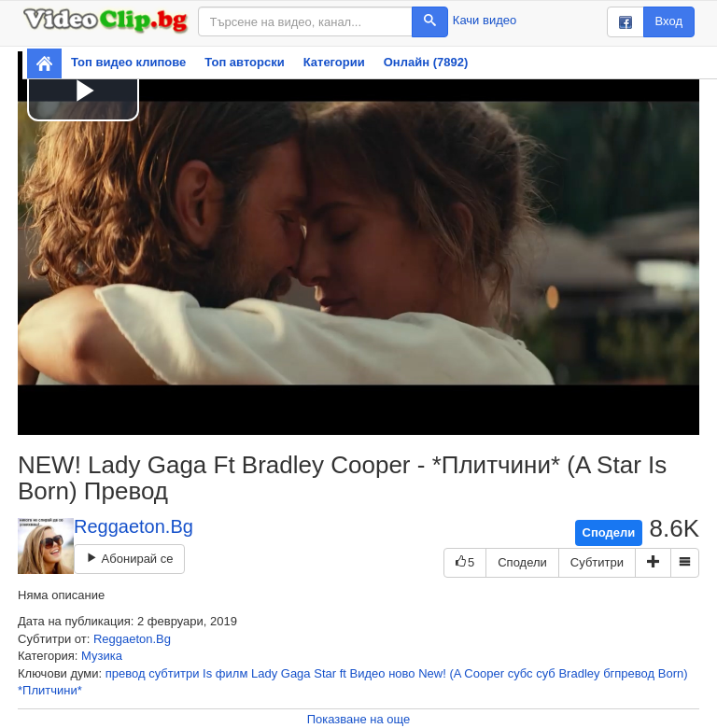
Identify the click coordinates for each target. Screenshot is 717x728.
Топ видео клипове (128, 62)
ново (401, 673)
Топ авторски (244, 62)
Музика (102, 656)
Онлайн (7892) (426, 62)
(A (455, 673)
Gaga (296, 673)
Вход (669, 21)
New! (432, 673)
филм (232, 673)
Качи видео (485, 20)
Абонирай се (129, 559)
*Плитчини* (50, 690)
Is (207, 673)
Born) (673, 673)
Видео (368, 673)
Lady (264, 673)
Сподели (609, 532)
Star (325, 673)
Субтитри (597, 562)
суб (546, 673)
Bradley (579, 673)
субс (520, 673)
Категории (334, 62)
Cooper (484, 673)
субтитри (174, 673)
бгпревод (629, 673)
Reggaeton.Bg (134, 526)
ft (343, 673)
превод (126, 673)
